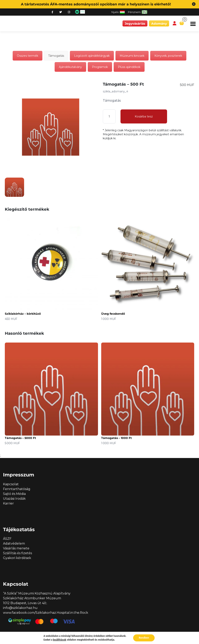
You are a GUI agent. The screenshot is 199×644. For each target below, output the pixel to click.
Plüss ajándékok (129, 67)
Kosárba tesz (144, 116)
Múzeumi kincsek (132, 56)
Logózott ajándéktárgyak (92, 56)
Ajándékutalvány (70, 67)
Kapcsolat (11, 484)
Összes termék (28, 56)
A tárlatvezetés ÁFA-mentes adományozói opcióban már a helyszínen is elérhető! (96, 4)
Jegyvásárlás (135, 24)
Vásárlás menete (16, 548)
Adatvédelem (14, 543)
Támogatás (56, 56)
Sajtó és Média (14, 494)
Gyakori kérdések (17, 558)
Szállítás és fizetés (17, 553)
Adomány (159, 24)
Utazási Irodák (14, 499)
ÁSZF (7, 539)
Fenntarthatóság (17, 489)
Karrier (8, 503)
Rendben (144, 638)
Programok (100, 67)
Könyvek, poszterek (168, 56)
